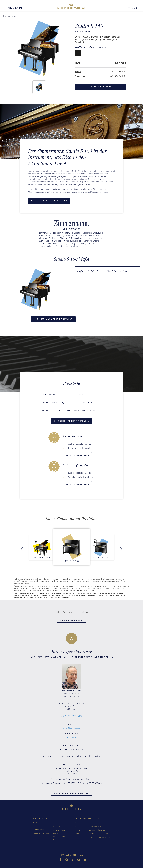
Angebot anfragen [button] (100, 87)
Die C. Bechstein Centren (60, 832)
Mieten (78, 72)
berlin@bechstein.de (71, 728)
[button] (39, 87)
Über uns (56, 826)
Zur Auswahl (10, 16)
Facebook (72, 738)
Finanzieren (80, 76)
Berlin (71, 8)
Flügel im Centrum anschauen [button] (49, 201)
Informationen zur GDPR (98, 834)
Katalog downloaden (71, 620)
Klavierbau (79, 830)
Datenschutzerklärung (97, 826)
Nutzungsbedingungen (97, 830)
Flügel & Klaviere (14, 8)
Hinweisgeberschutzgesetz (99, 837)
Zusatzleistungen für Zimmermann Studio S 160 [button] (69, 411)
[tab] (71, 411)
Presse (78, 826)
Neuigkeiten (58, 823)
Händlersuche (38, 823)
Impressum (93, 823)
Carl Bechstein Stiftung (59, 838)
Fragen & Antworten (41, 833)
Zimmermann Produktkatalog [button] (53, 319)
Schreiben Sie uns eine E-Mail (71, 793)
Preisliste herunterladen (71, 421)
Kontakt (78, 823)
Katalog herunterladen (38, 828)
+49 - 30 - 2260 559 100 (73, 716)
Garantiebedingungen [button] (77, 455)
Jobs (77, 834)
